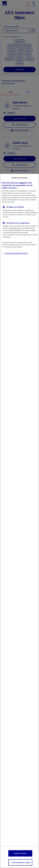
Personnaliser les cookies (21, 862)
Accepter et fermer (20, 853)
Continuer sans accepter (19, 178)
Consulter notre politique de (16, 253)
